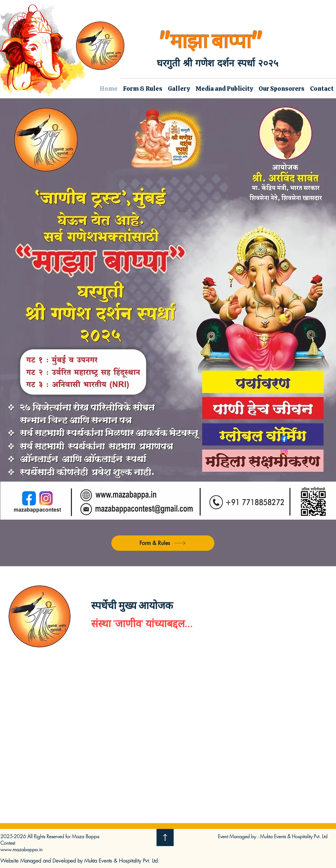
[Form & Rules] (163, 543)
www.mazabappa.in (21, 849)
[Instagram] (284, 452)
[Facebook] (284, 439)
